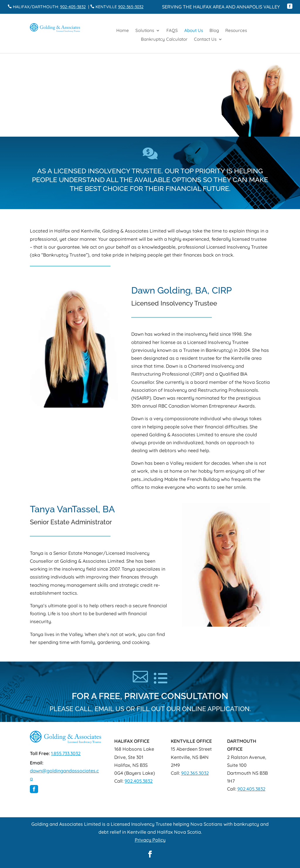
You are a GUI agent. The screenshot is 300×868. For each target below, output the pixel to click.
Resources (236, 31)
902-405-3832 (73, 7)
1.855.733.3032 (66, 753)
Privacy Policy (150, 840)
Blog (214, 31)
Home (123, 31)
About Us (194, 31)
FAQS (172, 31)
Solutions (145, 31)
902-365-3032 (131, 7)
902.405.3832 (139, 781)
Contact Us (205, 40)
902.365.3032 (195, 773)
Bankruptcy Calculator (164, 40)
